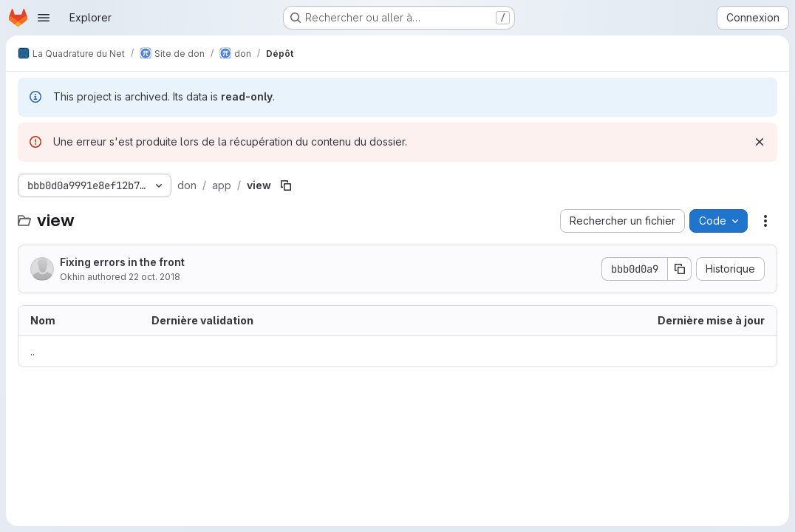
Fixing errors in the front (122, 262)
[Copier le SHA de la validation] (680, 269)
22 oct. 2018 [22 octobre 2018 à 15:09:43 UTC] (154, 277)
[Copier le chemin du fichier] (286, 185)
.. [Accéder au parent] (33, 351)
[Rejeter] (760, 142)
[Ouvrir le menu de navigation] (44, 18)
